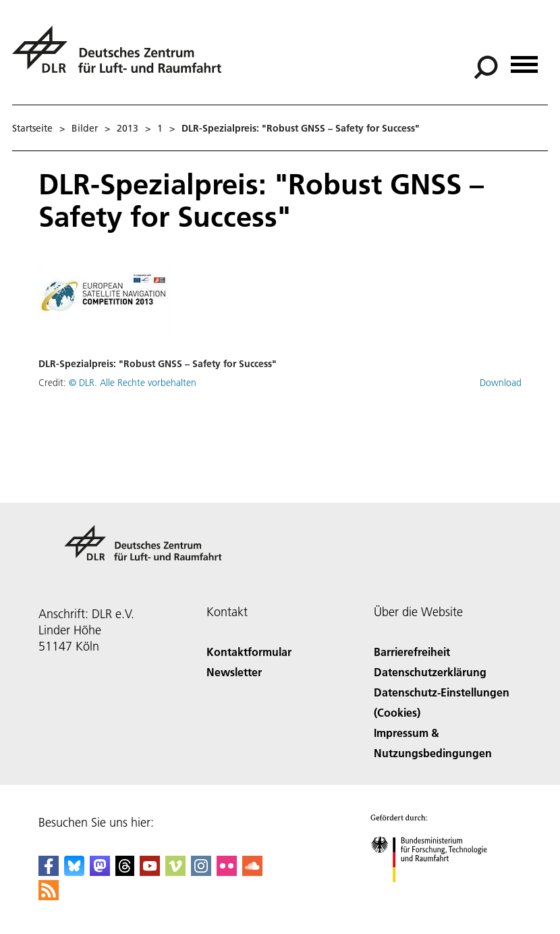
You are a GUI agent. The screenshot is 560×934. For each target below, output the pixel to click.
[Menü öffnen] (524, 60)
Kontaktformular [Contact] (249, 652)
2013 (128, 128)
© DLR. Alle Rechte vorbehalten (133, 383)
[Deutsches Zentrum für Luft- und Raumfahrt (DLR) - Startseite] (122, 57)
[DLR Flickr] (227, 872)
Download (501, 383)
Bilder (85, 128)
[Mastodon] (100, 872)
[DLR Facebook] (49, 872)
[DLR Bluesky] (74, 872)
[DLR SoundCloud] (252, 872)
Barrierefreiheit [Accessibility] (412, 652)
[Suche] (486, 67)
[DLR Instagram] (201, 872)
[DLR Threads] (125, 872)
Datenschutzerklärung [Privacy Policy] (430, 672)
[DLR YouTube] (150, 872)
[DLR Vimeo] (175, 872)
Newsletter (234, 672)
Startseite (32, 128)
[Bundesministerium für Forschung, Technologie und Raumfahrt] (436, 894)
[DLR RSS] (49, 896)
